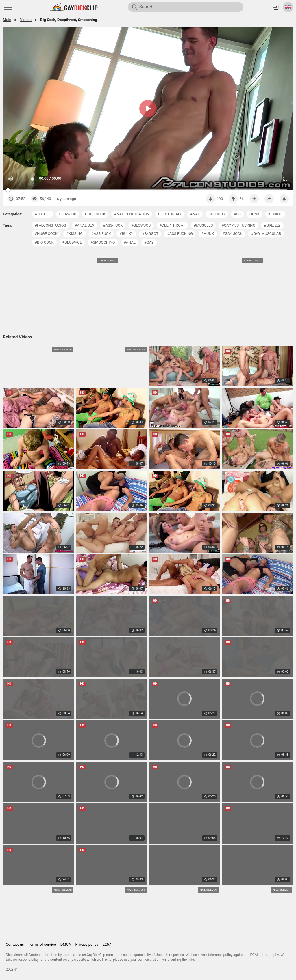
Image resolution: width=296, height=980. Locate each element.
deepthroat (170, 214)
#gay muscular (266, 234)
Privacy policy (87, 944)
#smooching (103, 242)
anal (195, 214)
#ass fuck (101, 234)
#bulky (126, 234)
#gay (149, 242)
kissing (275, 214)
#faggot (150, 234)
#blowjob (141, 225)
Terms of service (42, 944)
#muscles (203, 225)
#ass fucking (180, 234)
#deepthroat (172, 225)
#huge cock (46, 234)
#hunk (208, 234)
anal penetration (132, 214)
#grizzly (272, 225)
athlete (42, 214)
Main (7, 20)
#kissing (74, 234)
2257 (107, 944)
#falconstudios (50, 225)
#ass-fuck (113, 225)
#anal (130, 242)
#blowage (72, 242)
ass (237, 214)
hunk (255, 214)
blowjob (67, 214)
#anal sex (85, 225)
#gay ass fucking (238, 225)
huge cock (95, 214)
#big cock (44, 242)
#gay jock (233, 234)
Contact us (15, 944)
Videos (26, 20)
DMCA (66, 944)
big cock (217, 214)
